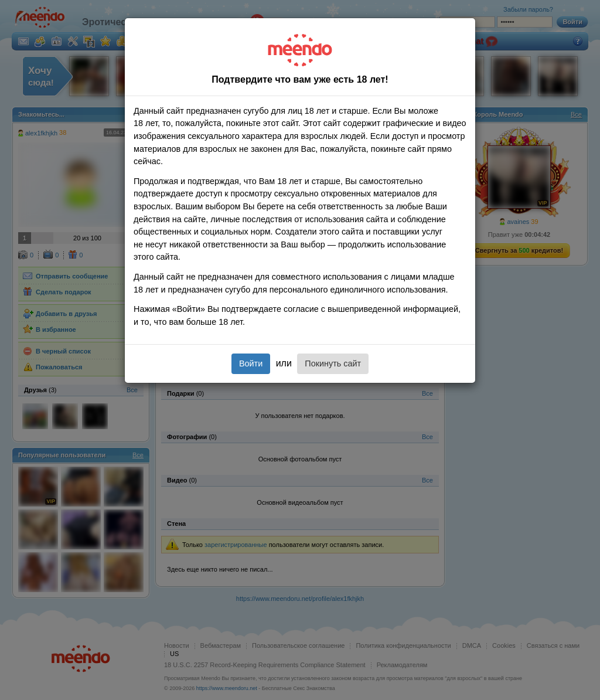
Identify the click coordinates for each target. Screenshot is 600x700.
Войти (251, 363)
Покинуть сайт (333, 363)
